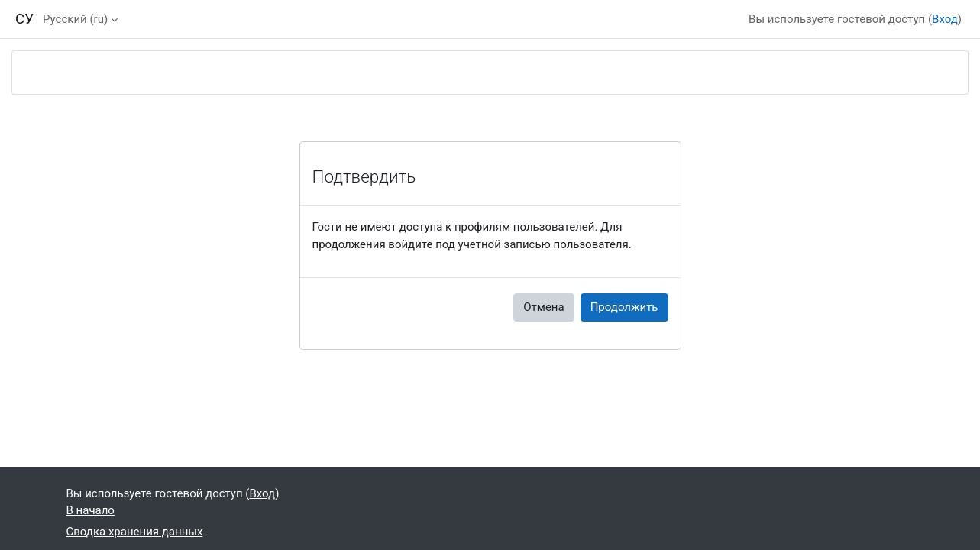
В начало (91, 510)
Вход (945, 19)
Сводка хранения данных (135, 532)
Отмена (543, 307)
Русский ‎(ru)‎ (75, 19)
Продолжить (624, 307)
